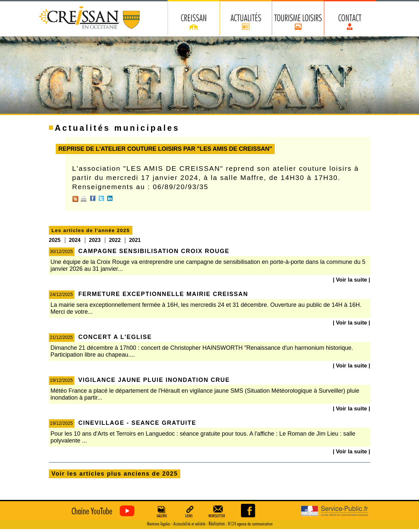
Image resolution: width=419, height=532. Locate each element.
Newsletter (218, 511)
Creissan (90, 18)
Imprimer (84, 199)
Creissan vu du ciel (101, 511)
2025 (55, 240)
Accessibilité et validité (189, 524)
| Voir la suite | (351, 280)
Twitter (101, 198)
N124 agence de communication (250, 524)
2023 (95, 240)
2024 (75, 240)
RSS (75, 199)
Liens (190, 511)
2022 (115, 240)
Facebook (93, 198)
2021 (135, 240)
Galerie (161, 511)
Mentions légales (159, 524)
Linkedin (110, 198)
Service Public (335, 511)
